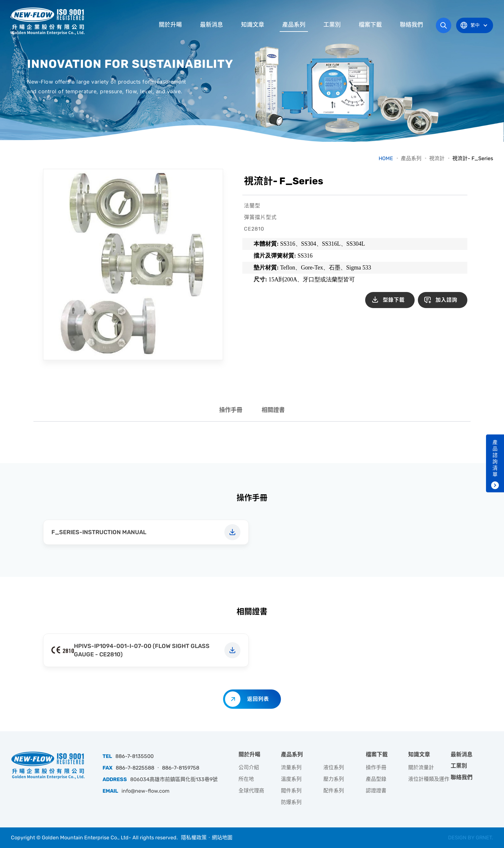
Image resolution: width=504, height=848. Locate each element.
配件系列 (334, 791)
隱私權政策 (194, 838)
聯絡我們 (411, 25)
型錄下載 (394, 300)
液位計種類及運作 (429, 779)
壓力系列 (334, 779)
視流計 (437, 158)
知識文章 (253, 25)
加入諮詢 (446, 300)
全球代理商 (251, 791)
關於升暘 (170, 25)
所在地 (246, 779)
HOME (386, 158)
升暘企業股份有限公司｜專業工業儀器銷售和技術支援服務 (48, 21)
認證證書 (376, 791)
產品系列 (294, 25)
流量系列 (291, 767)
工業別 (332, 25)
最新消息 (212, 25)
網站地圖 (222, 838)
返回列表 (258, 699)
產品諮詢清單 (495, 458)
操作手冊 (231, 410)
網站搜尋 (444, 25)
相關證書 (273, 410)
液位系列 (334, 767)
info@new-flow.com (145, 791)
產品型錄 (376, 779)
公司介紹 (249, 767)
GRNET (484, 838)
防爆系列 (291, 802)
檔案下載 (370, 25)
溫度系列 (291, 779)
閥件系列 (291, 791)
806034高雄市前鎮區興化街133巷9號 (174, 779)
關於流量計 (421, 767)
